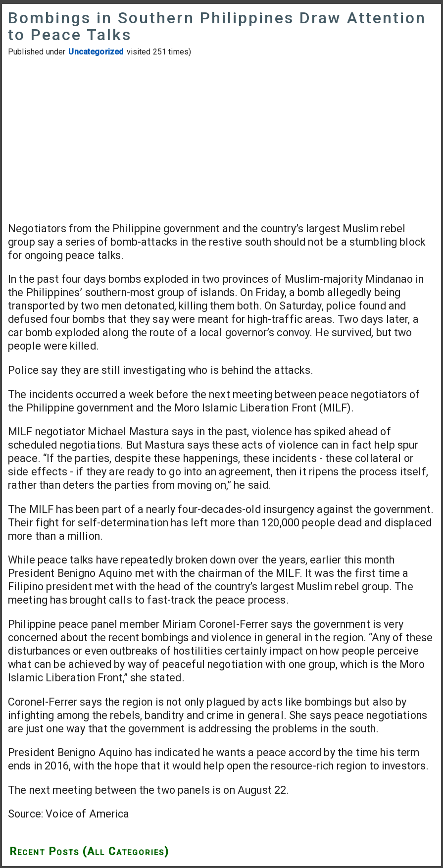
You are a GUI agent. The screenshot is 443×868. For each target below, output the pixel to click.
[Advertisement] (221, 139)
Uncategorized (96, 52)
